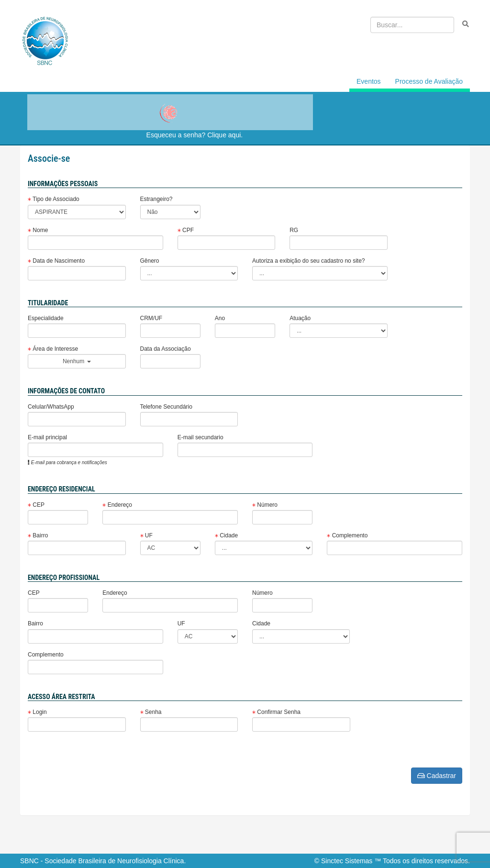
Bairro (38, 535)
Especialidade (46, 318)
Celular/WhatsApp (51, 407)
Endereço (117, 505)
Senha (151, 712)
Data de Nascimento (56, 261)
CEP (36, 505)
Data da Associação (166, 349)
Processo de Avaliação (429, 81)
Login (37, 712)
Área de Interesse (53, 349)
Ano (220, 318)
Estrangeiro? (156, 199)
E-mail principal (47, 437)
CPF (186, 230)
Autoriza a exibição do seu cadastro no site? (308, 261)
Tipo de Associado (54, 199)
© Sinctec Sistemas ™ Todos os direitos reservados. (392, 861)
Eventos (369, 81)
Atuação (300, 318)
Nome (38, 230)
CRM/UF (151, 318)
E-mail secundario (200, 437)
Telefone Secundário (166, 407)
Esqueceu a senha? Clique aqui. (195, 135)
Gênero (150, 261)
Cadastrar (437, 776)
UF (146, 535)
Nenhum (77, 361)
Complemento (347, 535)
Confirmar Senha (276, 712)
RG (294, 230)
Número (265, 505)
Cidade (226, 535)
